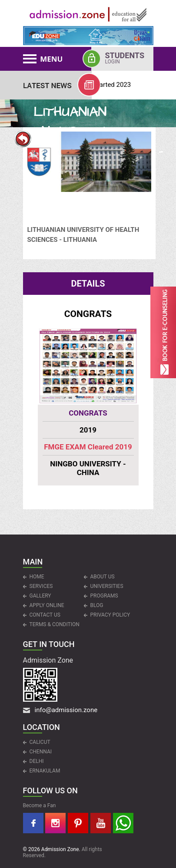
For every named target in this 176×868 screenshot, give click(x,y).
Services (41, 586)
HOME (37, 577)
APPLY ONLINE (47, 605)
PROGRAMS (104, 596)
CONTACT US (45, 615)
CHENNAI (41, 752)
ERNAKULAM (45, 771)
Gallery (40, 596)
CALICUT (40, 742)
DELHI (37, 761)
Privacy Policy (110, 615)
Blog (97, 605)
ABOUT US (103, 577)
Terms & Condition (55, 624)
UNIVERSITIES (107, 586)
